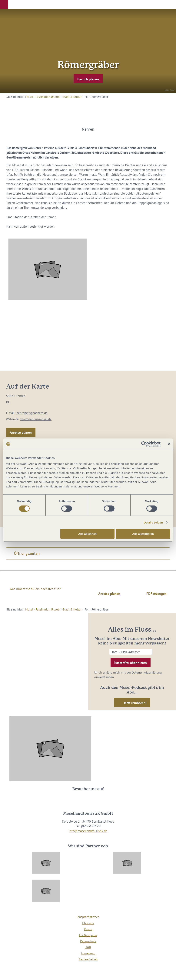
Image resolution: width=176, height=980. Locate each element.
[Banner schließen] (169, 444)
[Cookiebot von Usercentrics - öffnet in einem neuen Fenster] (144, 444)
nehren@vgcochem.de (32, 413)
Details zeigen (153, 522)
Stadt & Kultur (72, 97)
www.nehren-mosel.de (36, 419)
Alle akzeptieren (143, 534)
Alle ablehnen (88, 534)
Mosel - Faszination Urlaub (42, 97)
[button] (4, 5)
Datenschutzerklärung (147, 672)
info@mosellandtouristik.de (88, 831)
